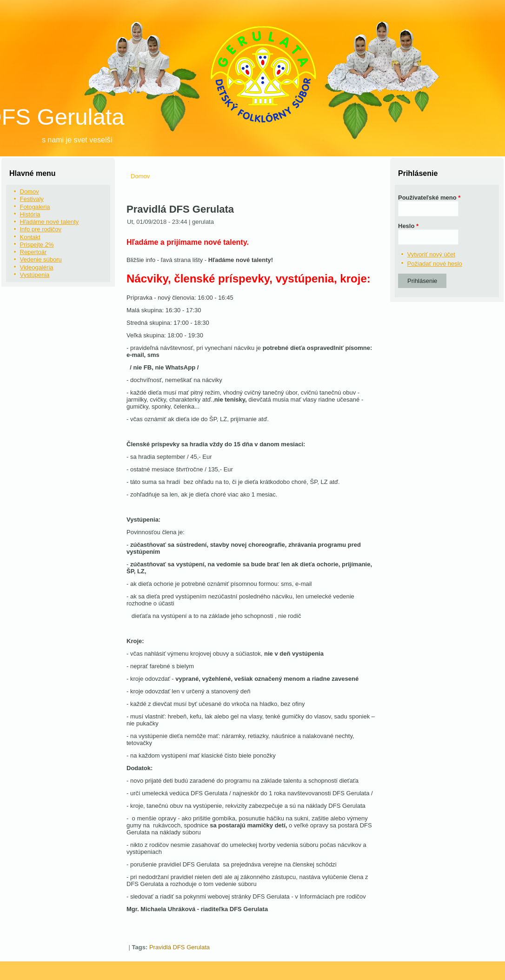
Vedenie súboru (41, 259)
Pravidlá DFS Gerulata (179, 947)
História (30, 214)
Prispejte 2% (37, 245)
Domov (30, 191)
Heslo (408, 226)
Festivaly (32, 199)
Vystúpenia (35, 275)
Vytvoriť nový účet (431, 254)
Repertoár (33, 252)
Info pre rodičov (41, 229)
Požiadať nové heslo (435, 264)
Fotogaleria (35, 207)
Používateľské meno (429, 198)
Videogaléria (37, 267)
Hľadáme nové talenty (50, 222)
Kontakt (30, 237)
